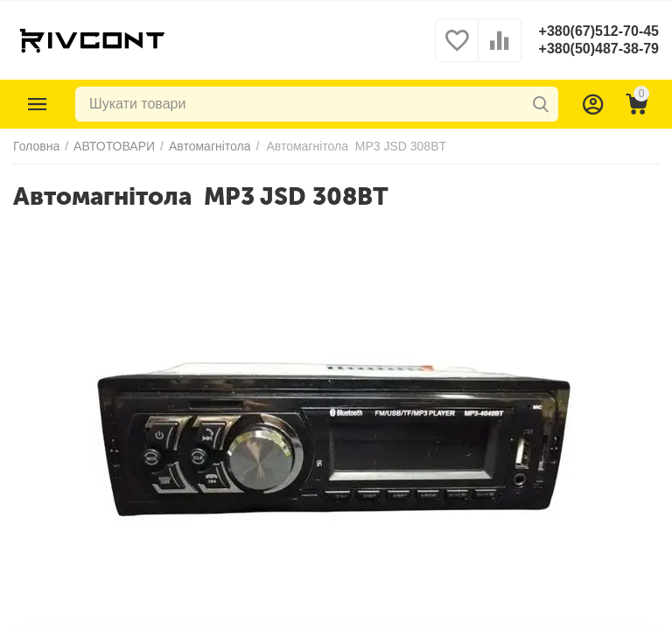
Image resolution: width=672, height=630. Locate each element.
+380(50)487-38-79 (599, 49)
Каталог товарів (38, 104)
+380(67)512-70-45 (599, 31)
